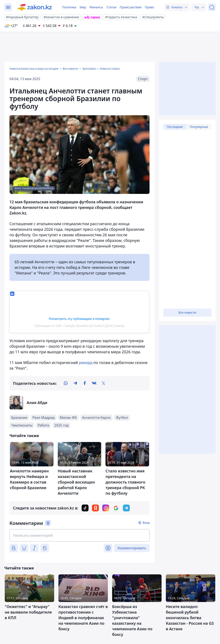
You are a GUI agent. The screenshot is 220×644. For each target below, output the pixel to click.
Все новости (70, 69)
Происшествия (131, 7)
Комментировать (132, 548)
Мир (83, 7)
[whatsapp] (66, 383)
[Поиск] (212, 7)
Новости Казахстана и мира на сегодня (34, 69)
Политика (69, 7)
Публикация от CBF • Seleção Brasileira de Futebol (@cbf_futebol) (79, 326)
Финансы (96, 7)
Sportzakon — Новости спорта (101, 69)
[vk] (94, 383)
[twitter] (104, 383)
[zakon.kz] (34, 7)
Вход (146, 523)
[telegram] (75, 383)
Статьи (111, 7)
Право (149, 7)
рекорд (86, 362)
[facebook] (85, 383)
